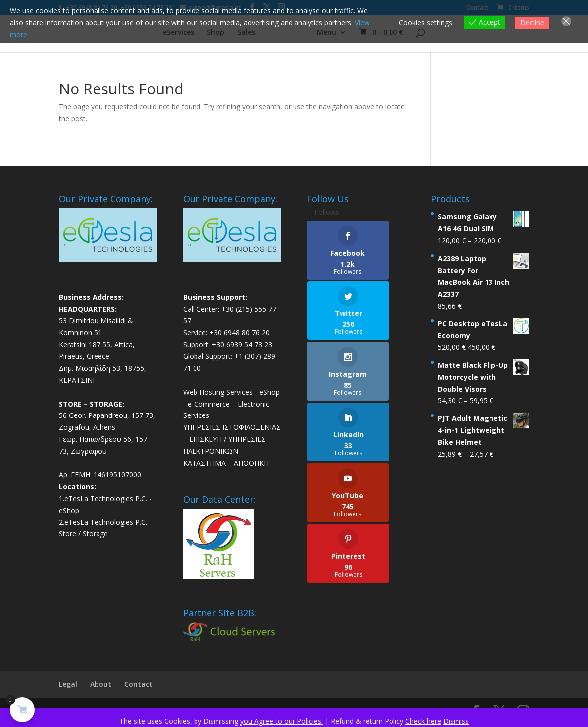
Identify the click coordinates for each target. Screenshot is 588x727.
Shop (210, 35)
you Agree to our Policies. (282, 721)
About (101, 687)
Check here (423, 721)
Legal (68, 687)
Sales (240, 35)
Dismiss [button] (456, 721)
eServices (172, 35)
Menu (333, 35)
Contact (139, 687)
